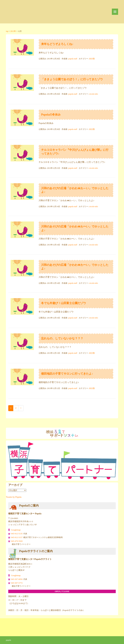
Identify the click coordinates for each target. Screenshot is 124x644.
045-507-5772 (17, 583)
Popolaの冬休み (51, 115)
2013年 (13, 31)
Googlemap (16, 530)
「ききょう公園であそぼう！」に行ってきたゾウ (72, 79)
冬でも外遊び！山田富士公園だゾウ (64, 303)
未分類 (92, 59)
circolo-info (94, 94)
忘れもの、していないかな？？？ (62, 338)
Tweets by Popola (14, 497)
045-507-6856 (17, 579)
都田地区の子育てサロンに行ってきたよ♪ (67, 374)
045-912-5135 (17, 534)
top (7, 31)
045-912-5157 (17, 537)
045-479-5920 (17, 541)
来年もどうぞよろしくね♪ (57, 44)
